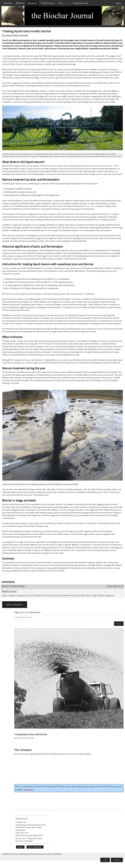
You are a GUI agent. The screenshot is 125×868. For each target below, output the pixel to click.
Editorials (20, 3)
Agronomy (32, 3)
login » (119, 3)
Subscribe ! (29, 790)
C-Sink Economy (48, 3)
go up (20, 847)
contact (105, 860)
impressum (117, 860)
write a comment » (15, 605)
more (61, 3)
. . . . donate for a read (79, 3)
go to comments (35, 847)
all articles (8, 3)
